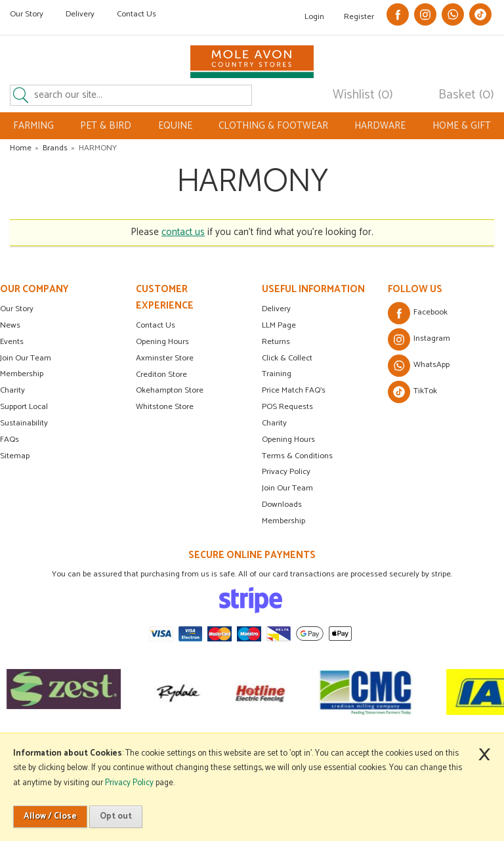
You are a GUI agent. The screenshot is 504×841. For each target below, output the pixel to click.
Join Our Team (26, 358)
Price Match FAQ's (294, 390)
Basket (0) (466, 95)
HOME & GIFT (462, 126)
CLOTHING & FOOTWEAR (273, 126)
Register (359, 17)
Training (277, 374)
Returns (276, 342)
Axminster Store (165, 358)
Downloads (282, 505)
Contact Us (136, 14)
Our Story (27, 14)
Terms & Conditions (297, 456)
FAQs (10, 440)
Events (12, 342)
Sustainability (24, 423)
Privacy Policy (286, 472)
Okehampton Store (170, 390)
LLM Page (279, 325)
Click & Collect (287, 358)
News (10, 325)
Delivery (80, 14)
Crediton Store (161, 375)
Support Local (24, 407)
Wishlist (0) (363, 95)
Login (314, 17)
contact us (183, 232)
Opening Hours (162, 342)
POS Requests (287, 407)
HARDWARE (380, 126)
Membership (22, 374)
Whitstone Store (165, 407)
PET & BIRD (106, 126)
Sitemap (15, 456)
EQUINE (175, 126)
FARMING (33, 126)
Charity (12, 390)
